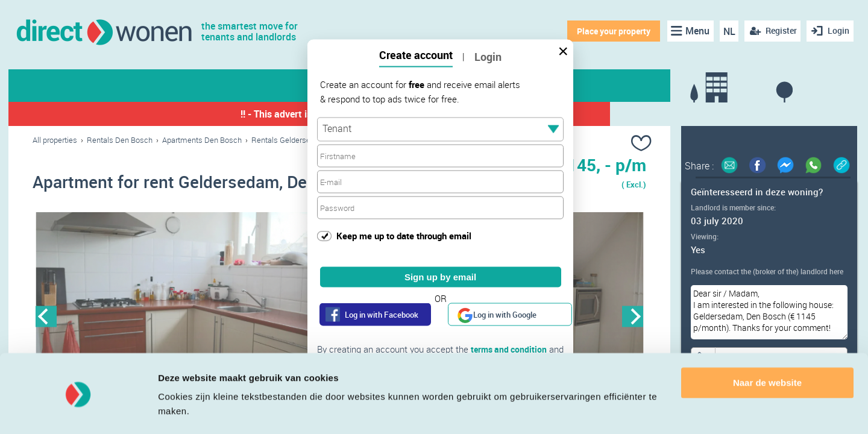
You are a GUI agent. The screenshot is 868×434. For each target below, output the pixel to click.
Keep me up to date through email (404, 235)
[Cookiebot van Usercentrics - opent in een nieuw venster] (78, 410)
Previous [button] (46, 317)
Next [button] (633, 317)
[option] (186, 318)
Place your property (612, 31)
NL (727, 31)
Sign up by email (440, 277)
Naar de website (767, 349)
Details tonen (187, 410)
